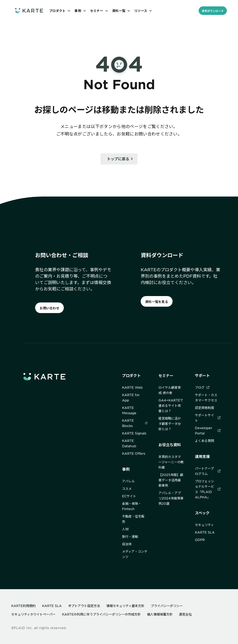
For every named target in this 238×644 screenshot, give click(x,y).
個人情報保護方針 (160, 614)
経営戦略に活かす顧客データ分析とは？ (170, 424)
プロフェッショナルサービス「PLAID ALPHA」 (208, 489)
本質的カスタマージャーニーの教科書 (171, 462)
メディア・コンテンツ (135, 554)
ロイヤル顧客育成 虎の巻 (170, 390)
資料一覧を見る (157, 302)
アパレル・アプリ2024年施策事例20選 (171, 498)
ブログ (202, 387)
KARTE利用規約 (23, 606)
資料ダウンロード (213, 11)
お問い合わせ (49, 308)
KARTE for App (131, 397)
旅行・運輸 (130, 536)
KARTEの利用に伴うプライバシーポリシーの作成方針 (101, 614)
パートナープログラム (208, 471)
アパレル (128, 481)
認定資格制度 (204, 408)
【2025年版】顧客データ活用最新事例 (171, 480)
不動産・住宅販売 (133, 519)
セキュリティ (204, 525)
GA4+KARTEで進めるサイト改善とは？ (171, 405)
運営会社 (185, 614)
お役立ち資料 (170, 445)
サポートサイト (208, 418)
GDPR (200, 540)
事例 (126, 469)
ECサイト (129, 496)
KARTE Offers (134, 453)
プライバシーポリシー (167, 606)
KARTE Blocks (135, 423)
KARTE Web (132, 387)
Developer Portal (208, 430)
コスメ (127, 489)
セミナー (166, 376)
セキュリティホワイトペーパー (33, 614)
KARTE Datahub (129, 443)
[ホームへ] (29, 11)
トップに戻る (118, 159)
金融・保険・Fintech (132, 506)
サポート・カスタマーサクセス (206, 397)
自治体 (127, 544)
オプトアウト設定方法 (84, 606)
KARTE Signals (134, 433)
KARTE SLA (205, 532)
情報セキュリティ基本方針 (125, 606)
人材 (125, 529)
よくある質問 (204, 441)
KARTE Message (129, 410)
